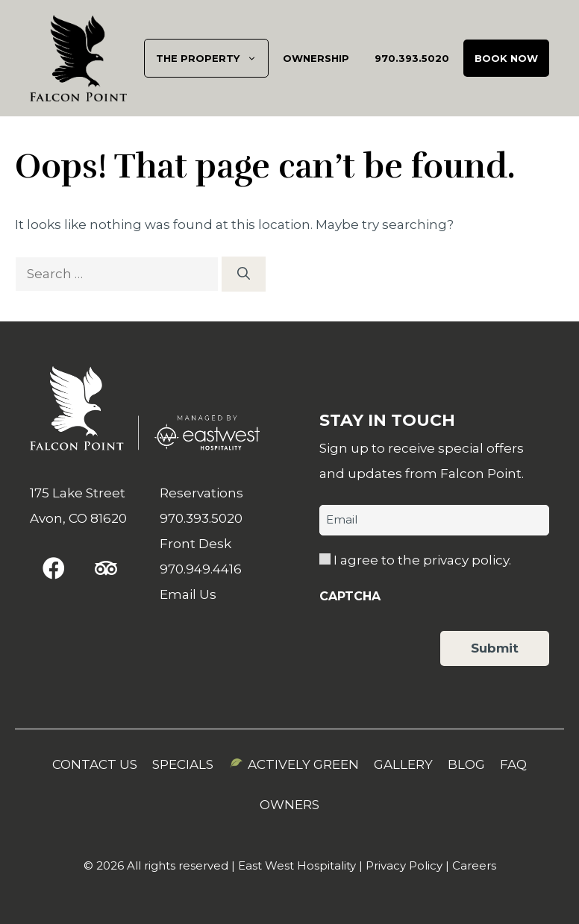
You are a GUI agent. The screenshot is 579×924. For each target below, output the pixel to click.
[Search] (244, 274)
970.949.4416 (201, 569)
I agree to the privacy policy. (422, 560)
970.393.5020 (412, 58)
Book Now (506, 58)
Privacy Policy (404, 865)
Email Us (188, 594)
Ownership (316, 58)
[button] (54, 568)
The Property (212, 58)
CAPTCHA (350, 596)
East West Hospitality (297, 865)
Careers (474, 865)
